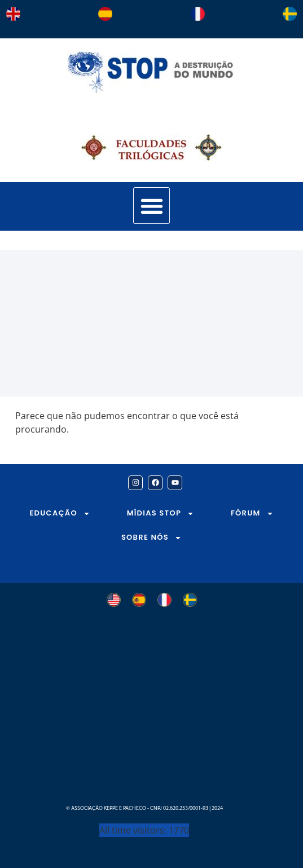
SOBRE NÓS (151, 538)
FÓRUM (252, 514)
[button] (151, 206)
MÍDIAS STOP (161, 514)
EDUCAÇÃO (60, 514)
